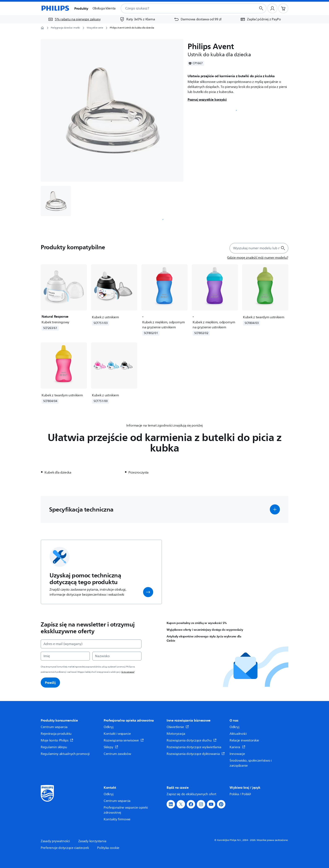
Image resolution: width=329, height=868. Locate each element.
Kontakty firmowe (117, 819)
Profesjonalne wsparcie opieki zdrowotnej (126, 810)
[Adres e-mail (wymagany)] (91, 644)
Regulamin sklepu (54, 747)
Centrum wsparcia (54, 727)
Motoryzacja (176, 734)
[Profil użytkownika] (272, 8)
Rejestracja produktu (56, 734)
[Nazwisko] (117, 656)
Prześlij (50, 683)
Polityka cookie (108, 848)
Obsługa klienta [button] (104, 8)
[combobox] (183, 8)
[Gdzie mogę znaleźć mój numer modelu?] (258, 258)
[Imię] (65, 656)
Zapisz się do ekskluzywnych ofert (191, 794)
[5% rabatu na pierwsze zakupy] (74, 19)
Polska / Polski (241, 794)
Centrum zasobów (117, 754)
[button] (275, 509)
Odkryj (108, 727)
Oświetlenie (178, 727)
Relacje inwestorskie (244, 740)
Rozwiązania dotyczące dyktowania (196, 754)
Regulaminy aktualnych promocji (65, 754)
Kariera (237, 747)
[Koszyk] (283, 8)
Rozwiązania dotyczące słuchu (192, 740)
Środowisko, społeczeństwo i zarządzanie (251, 763)
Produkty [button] (81, 8)
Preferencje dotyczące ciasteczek (65, 848)
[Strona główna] (55, 8)
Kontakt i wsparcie (117, 734)
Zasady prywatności (55, 841)
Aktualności (238, 734)
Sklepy (111, 747)
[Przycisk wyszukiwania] (261, 8)
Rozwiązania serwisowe (124, 740)
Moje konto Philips (57, 740)
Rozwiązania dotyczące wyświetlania (194, 747)
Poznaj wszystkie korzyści (207, 99)
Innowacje (237, 754)
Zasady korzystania (92, 841)
